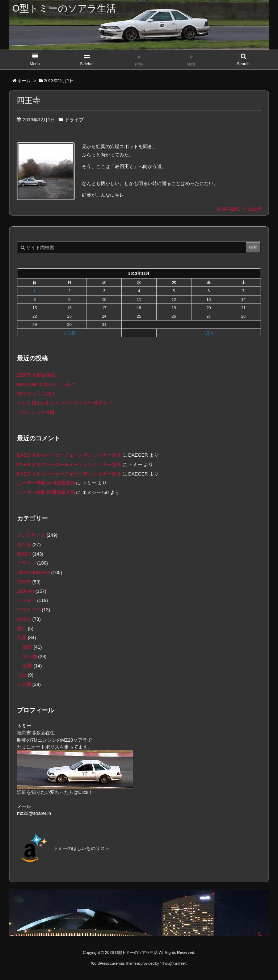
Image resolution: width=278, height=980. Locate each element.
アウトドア (29, 610)
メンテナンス (31, 535)
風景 (28, 647)
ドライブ (74, 120)
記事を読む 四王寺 (239, 209)
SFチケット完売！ (36, 394)
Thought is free (173, 964)
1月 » (208, 333)
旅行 (22, 629)
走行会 (24, 545)
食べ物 (30, 656)
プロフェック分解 (36, 412)
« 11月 (69, 333)
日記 (22, 675)
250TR (24, 582)
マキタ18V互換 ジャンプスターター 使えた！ (65, 403)
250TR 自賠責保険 (36, 375)
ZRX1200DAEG (33, 572)
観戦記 (24, 554)
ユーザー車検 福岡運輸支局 (46, 483)
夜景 (28, 666)
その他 (24, 684)
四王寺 (29, 100)
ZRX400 (26, 591)
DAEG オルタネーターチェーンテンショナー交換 (69, 455)
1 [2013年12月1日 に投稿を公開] (35, 291)
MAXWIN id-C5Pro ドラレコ (47, 384)
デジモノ (26, 600)
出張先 (24, 619)
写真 (22, 638)
